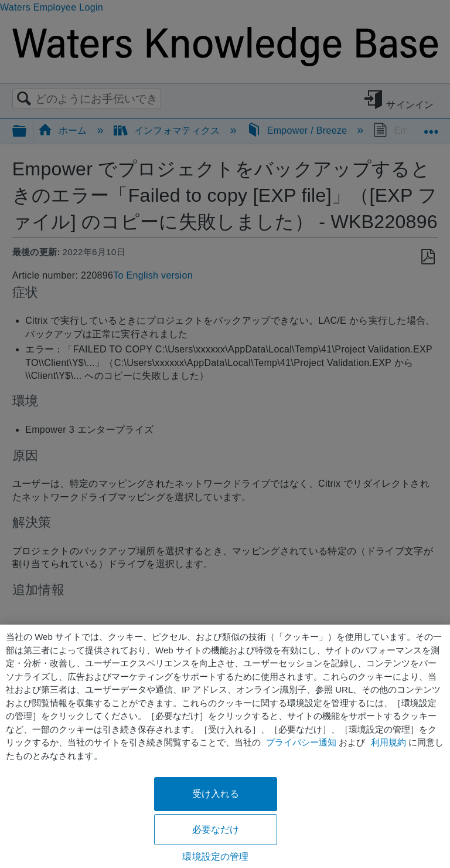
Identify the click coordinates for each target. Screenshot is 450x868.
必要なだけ (216, 830)
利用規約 (388, 742)
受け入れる (216, 794)
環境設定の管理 (215, 857)
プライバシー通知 (301, 742)
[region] (225, 746)
